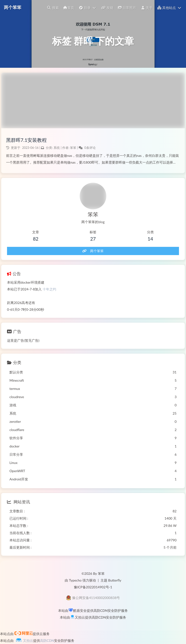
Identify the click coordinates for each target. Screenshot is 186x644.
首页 (69, 8)
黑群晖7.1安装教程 (26, 140)
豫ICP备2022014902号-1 (93, 587)
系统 (57, 148)
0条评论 (90, 148)
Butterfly (115, 580)
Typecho (75, 580)
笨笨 (74, 148)
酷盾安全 (80, 610)
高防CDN (101, 610)
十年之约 (49, 289)
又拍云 (80, 617)
